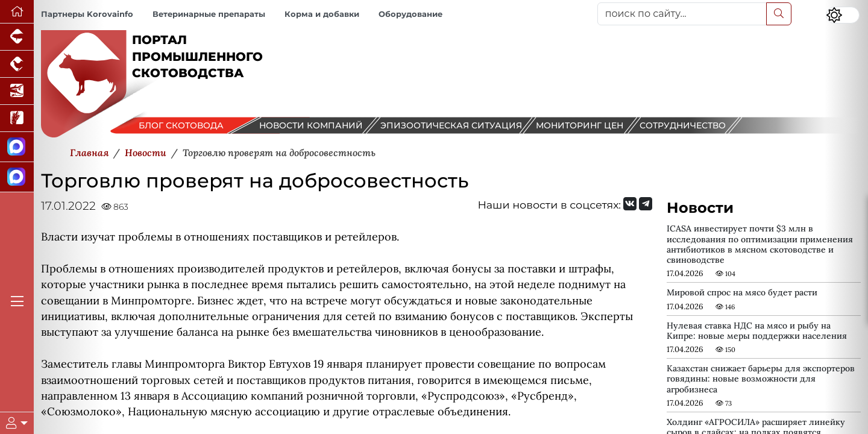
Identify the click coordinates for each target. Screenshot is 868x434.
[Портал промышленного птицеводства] (17, 64)
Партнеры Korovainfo (87, 14)
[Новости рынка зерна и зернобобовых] (17, 118)
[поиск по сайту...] (682, 14)
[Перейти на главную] (17, 12)
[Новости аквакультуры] (17, 91)
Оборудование (410, 14)
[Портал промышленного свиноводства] (17, 37)
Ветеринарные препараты (209, 14)
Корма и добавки (322, 14)
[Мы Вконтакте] (630, 204)
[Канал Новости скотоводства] (17, 147)
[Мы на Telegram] (646, 204)
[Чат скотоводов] (17, 177)
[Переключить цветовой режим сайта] (843, 15)
